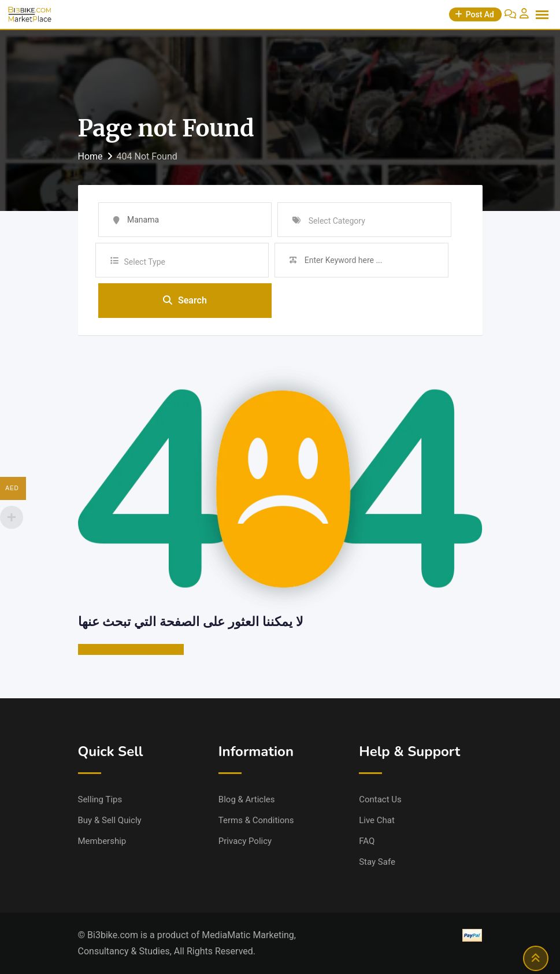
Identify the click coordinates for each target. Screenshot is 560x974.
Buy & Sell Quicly (110, 820)
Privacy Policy (245, 841)
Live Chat (377, 820)
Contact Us (380, 799)
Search (185, 300)
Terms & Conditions (256, 820)
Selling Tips (100, 799)
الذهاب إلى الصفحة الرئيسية (131, 649)
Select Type (145, 262)
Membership (102, 841)
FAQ (367, 841)
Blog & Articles (247, 799)
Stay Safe (377, 862)
